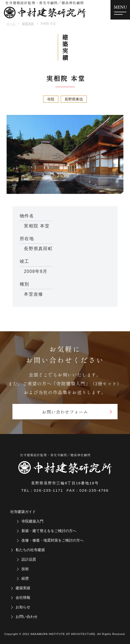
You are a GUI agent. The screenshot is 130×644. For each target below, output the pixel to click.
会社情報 (23, 597)
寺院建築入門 (32, 521)
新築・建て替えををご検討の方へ (49, 531)
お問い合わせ (27, 616)
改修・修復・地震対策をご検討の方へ (53, 540)
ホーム (11, 23)
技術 (25, 569)
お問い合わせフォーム (65, 412)
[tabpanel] (65, 154)
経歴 (25, 578)
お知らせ (23, 607)
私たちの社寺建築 (30, 550)
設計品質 (29, 559)
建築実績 (28, 23)
